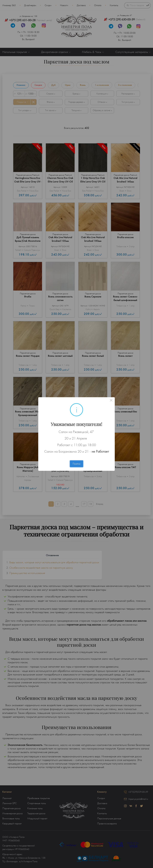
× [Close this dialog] (111, 401)
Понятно (76, 464)
